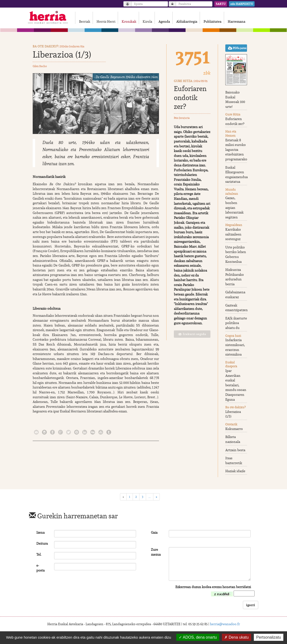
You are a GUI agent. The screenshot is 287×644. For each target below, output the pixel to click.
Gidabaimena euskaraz (235, 295)
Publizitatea (214, 21)
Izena (40, 533)
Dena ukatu (236, 637)
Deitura (42, 544)
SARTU (221, 4)
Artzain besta (235, 450)
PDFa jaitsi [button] (237, 49)
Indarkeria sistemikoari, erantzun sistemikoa (235, 348)
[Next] (156, 497)
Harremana (238, 21)
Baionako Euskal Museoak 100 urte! (235, 100)
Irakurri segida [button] (192, 335)
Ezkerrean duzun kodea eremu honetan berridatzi (213, 587)
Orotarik (231, 425)
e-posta (40, 568)
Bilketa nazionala (233, 440)
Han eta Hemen (231, 134)
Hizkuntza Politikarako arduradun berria (235, 277)
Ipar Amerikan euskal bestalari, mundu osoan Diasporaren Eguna (236, 386)
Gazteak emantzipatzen (237, 308)
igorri (251, 605)
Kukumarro (234, 429)
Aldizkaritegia (188, 21)
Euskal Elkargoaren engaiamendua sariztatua (237, 175)
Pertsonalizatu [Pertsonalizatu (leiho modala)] (269, 637)
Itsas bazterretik (234, 461)
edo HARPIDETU (242, 4)
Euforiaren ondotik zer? (190, 98)
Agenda (166, 21)
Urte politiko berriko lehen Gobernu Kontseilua (236, 255)
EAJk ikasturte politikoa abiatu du (236, 323)
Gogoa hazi (233, 336)
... (150, 497)
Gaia (154, 533)
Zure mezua (156, 552)
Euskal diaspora (231, 365)
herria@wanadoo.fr (225, 624)
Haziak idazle (235, 471)
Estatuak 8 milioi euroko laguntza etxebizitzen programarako (236, 150)
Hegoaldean (234, 225)
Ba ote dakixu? (45, 47)
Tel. (39, 555)
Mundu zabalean (232, 192)
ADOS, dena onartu (198, 637)
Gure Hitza (183, 81)
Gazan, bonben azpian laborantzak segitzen (234, 208)
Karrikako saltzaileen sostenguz (233, 235)
